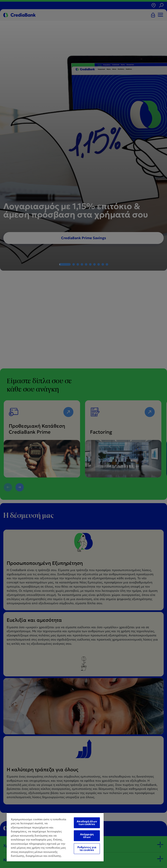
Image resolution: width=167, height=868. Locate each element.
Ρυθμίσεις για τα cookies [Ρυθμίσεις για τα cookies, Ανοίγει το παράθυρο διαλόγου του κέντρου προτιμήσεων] (87, 849)
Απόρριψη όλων (87, 836)
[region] (55, 837)
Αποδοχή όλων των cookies (87, 823)
